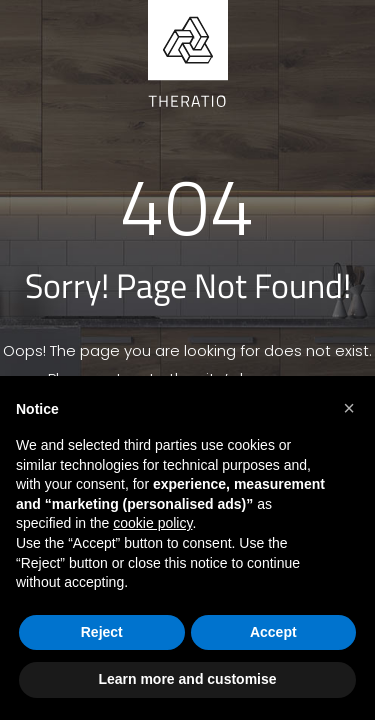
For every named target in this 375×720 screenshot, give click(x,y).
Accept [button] (273, 632)
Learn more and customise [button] (187, 679)
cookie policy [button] (152, 523)
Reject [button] (102, 632)
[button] (349, 408)
